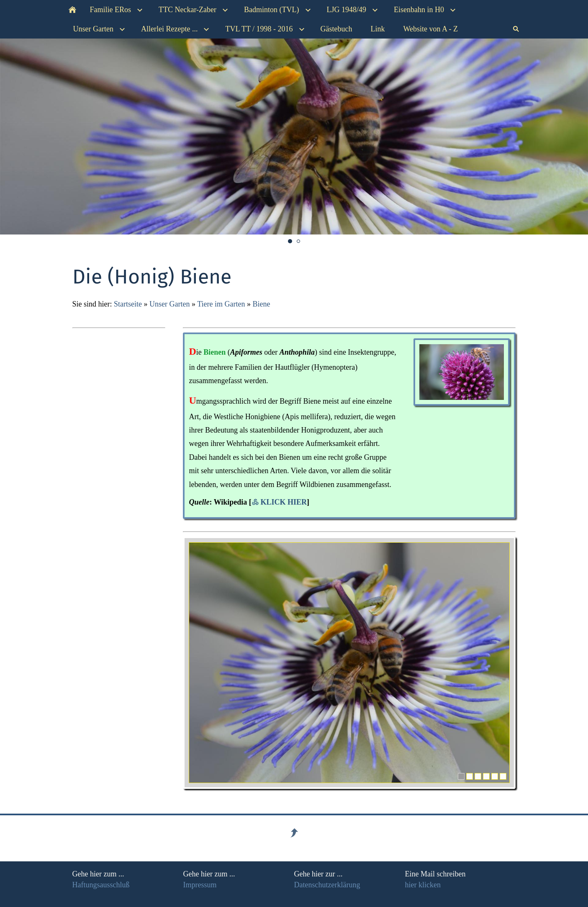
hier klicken (423, 885)
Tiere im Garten (222, 304)
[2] (470, 776)
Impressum (200, 885)
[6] (503, 776)
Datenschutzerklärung (327, 885)
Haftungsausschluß (101, 885)
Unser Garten (169, 304)
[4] (486, 776)
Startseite (128, 304)
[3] (478, 776)
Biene (261, 304)
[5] (495, 776)
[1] (461, 776)
